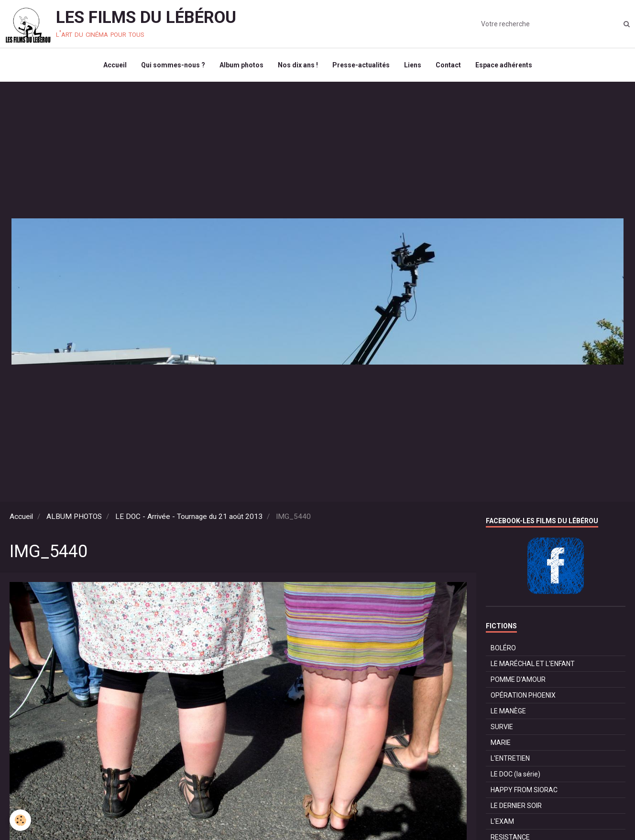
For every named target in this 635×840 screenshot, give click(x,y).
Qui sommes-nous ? (173, 65)
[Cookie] (20, 820)
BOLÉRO (503, 648)
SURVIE (502, 727)
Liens (413, 65)
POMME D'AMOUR (518, 679)
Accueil (115, 65)
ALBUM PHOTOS (74, 517)
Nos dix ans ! (298, 65)
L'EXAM (502, 821)
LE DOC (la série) (515, 774)
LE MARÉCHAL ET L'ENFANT (533, 664)
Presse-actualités (361, 65)
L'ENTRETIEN (510, 758)
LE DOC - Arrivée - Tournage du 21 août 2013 (189, 517)
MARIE (501, 743)
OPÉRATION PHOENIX (523, 695)
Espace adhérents (504, 65)
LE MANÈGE (508, 711)
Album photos (241, 65)
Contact (448, 65)
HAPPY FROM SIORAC (524, 790)
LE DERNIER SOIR (516, 806)
